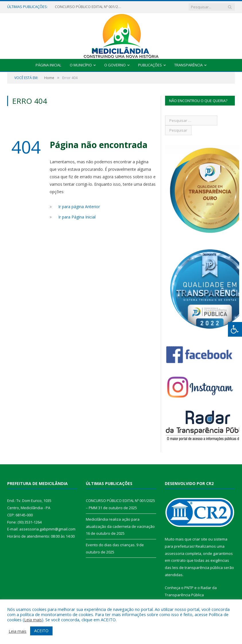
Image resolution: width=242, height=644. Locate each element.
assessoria (175, 553)
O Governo (115, 65)
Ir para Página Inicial (77, 217)
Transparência (188, 65)
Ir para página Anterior (79, 207)
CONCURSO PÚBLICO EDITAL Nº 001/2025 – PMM (89, 7)
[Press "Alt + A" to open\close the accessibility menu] (235, 329)
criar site (200, 539)
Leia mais (33, 620)
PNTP (189, 588)
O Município (81, 65)
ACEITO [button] (41, 631)
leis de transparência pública (198, 568)
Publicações (150, 65)
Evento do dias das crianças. (111, 545)
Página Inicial (48, 65)
